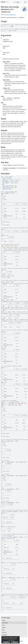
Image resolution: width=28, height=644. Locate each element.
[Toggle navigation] (25, 2)
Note (3, 630)
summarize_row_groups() (10, 168)
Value (3, 625)
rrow (12, 404)
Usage (4, 620)
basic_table (9, 177)
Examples (4, 635)
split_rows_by (6, 187)
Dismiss (15, 642)
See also (4, 632)
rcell (10, 402)
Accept (6, 642)
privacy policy (5, 640)
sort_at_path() (5, 155)
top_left (4, 193)
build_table (9, 192)
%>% (3, 184)
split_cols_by (6, 186)
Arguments (5, 623)
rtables (3, 2)
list (9, 404)
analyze (4, 189)
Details (4, 628)
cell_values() (15, 113)
